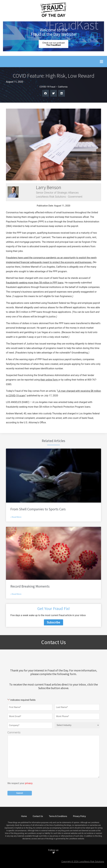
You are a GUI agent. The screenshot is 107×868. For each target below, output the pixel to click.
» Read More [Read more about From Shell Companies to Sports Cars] (16, 517)
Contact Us (38, 816)
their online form (49, 380)
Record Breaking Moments (30, 586)
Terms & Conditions (58, 816)
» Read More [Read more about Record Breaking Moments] (16, 594)
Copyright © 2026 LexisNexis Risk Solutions (83, 862)
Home (24, 816)
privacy (29, 783)
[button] (101, 62)
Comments (14, 732)
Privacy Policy (79, 816)
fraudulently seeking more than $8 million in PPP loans (35, 283)
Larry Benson (49, 187)
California (63, 87)
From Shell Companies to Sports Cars (38, 509)
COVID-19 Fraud (47, 87)
